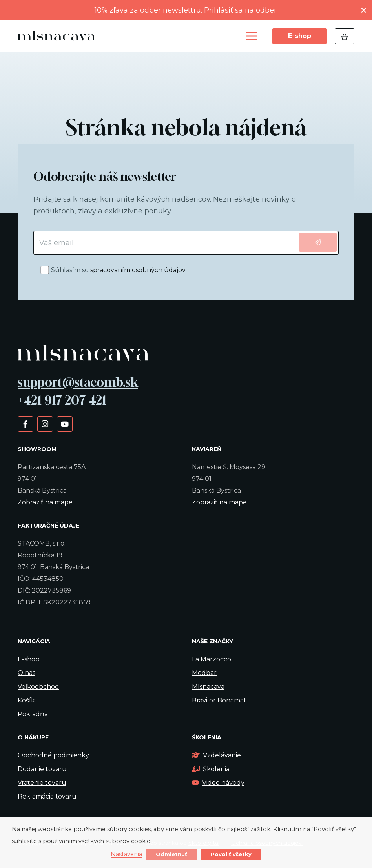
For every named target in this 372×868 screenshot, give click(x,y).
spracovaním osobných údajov (138, 270)
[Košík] (345, 36)
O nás (26, 673)
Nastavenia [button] (126, 855)
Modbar (204, 673)
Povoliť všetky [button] (231, 854)
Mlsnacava (208, 687)
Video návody (218, 783)
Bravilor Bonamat (219, 700)
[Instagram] (45, 424)
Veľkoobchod (38, 687)
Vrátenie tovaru (42, 783)
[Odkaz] (58, 36)
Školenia (211, 769)
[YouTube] (65, 424)
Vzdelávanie (216, 755)
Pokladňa (33, 714)
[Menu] (251, 36)
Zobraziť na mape (45, 502)
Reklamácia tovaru (47, 796)
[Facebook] (25, 424)
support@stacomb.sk (78, 382)
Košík (26, 700)
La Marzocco (212, 659)
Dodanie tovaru (42, 769)
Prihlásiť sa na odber (240, 10)
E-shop (29, 659)
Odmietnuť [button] (171, 854)
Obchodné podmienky (53, 755)
